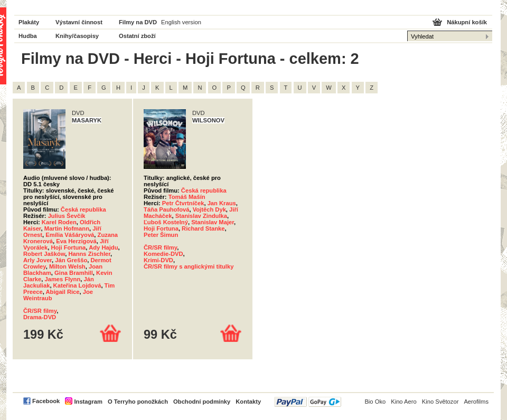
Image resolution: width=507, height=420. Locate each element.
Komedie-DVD (163, 254)
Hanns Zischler (89, 254)
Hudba (28, 36)
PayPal (308, 402)
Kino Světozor (440, 402)
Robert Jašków (44, 254)
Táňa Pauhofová (166, 209)
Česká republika (83, 209)
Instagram (88, 402)
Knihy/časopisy (77, 36)
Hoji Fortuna (68, 247)
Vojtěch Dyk (209, 209)
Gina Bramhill (74, 273)
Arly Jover (37, 260)
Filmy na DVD (138, 22)
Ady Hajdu (103, 247)
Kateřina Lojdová (77, 285)
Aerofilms (476, 402)
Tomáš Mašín (187, 197)
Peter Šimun (161, 235)
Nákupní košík (467, 22)
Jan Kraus (222, 203)
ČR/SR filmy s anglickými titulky (189, 266)
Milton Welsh (67, 266)
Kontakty (248, 402)
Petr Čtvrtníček (183, 203)
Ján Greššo (71, 260)
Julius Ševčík (67, 216)
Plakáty (29, 22)
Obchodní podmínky (202, 402)
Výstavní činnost (79, 22)
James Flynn (62, 279)
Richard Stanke (203, 228)
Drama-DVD (40, 317)
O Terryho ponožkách (138, 402)
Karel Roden (59, 222)
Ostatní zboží (137, 36)
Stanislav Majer (213, 222)
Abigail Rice (63, 292)
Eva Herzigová (76, 241)
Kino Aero (404, 402)
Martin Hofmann (67, 228)
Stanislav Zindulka (201, 216)
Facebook (46, 401)
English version (181, 22)
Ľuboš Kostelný (166, 222)
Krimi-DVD (158, 260)
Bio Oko (375, 402)
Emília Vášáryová (70, 235)
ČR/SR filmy (40, 311)
